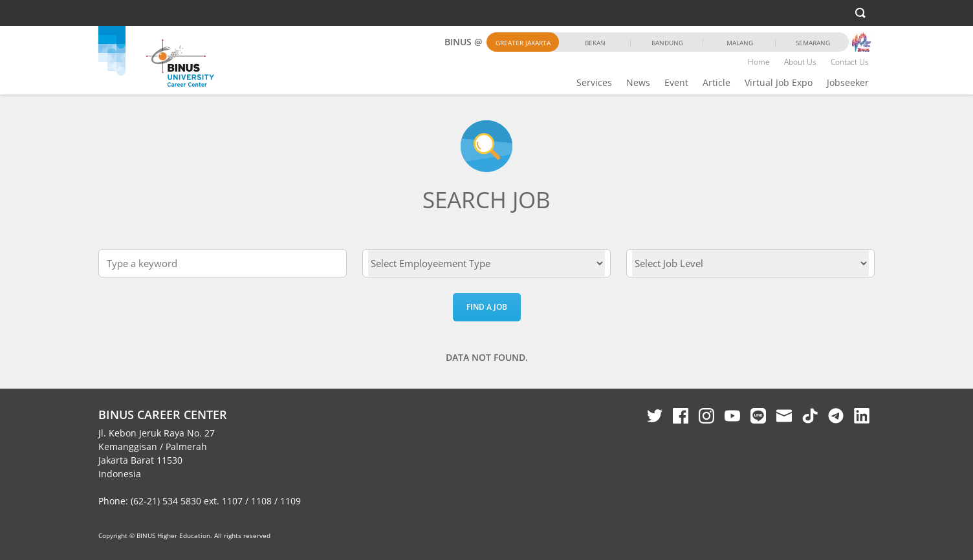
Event (676, 82)
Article (716, 82)
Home (759, 62)
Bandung (667, 43)
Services (594, 82)
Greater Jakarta (523, 43)
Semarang (813, 43)
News (638, 82)
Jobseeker (848, 82)
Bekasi (595, 43)
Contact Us (850, 62)
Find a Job (487, 307)
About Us (800, 62)
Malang (740, 43)
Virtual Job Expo (779, 82)
